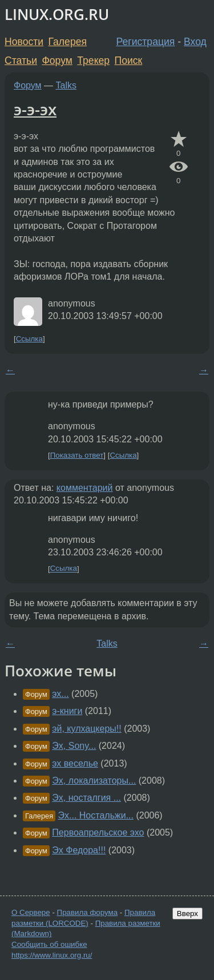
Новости (24, 42)
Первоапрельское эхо (98, 832)
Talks (66, 85)
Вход (195, 42)
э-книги (67, 711)
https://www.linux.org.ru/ (52, 955)
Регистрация (146, 42)
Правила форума (88, 912)
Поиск (129, 61)
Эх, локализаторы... (94, 781)
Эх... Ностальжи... (96, 815)
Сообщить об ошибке (49, 944)
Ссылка (29, 339)
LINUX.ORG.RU (57, 15)
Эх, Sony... (74, 746)
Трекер (93, 61)
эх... (60, 694)
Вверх (187, 914)
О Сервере (31, 912)
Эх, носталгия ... (86, 798)
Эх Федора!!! (79, 850)
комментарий (85, 488)
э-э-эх (35, 109)
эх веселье (75, 763)
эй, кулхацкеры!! (86, 729)
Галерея (68, 42)
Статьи (21, 61)
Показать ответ (77, 455)
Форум (57, 61)
